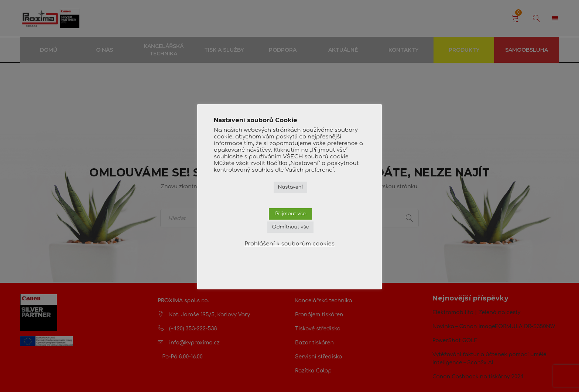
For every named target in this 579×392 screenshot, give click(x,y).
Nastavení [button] (291, 187)
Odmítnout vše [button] (290, 227)
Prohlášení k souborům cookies (289, 244)
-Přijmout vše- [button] (290, 214)
